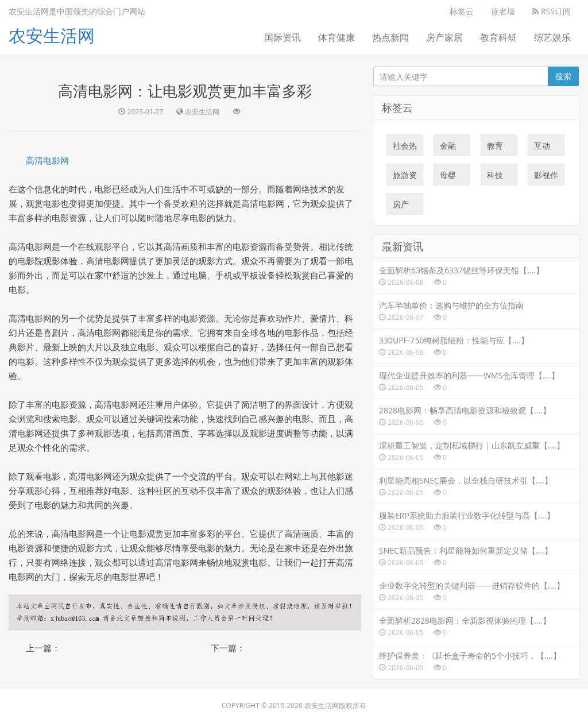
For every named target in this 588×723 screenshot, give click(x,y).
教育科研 (498, 37)
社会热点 (405, 148)
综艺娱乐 (552, 37)
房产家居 (444, 37)
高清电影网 (47, 160)
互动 (542, 148)
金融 (448, 148)
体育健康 (336, 37)
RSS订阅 (552, 11)
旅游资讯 (405, 177)
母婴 (448, 177)
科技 (495, 177)
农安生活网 (52, 35)
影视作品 (546, 177)
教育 (495, 148)
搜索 (563, 76)
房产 (401, 207)
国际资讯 (283, 37)
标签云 (462, 11)
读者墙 (503, 11)
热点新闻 (390, 37)
